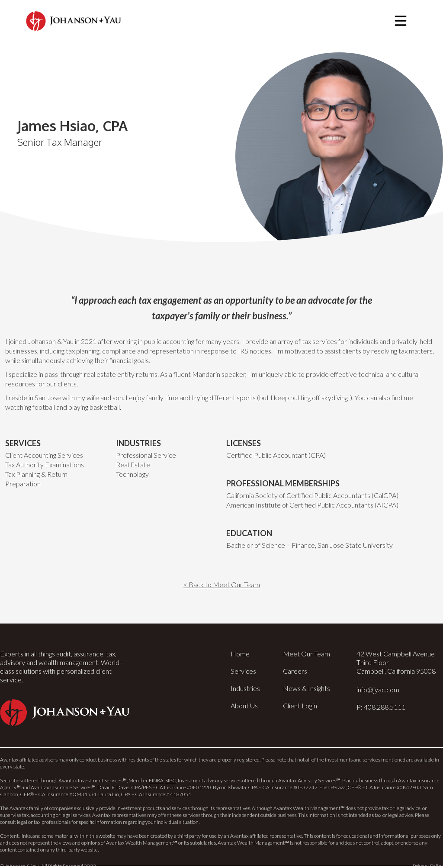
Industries (245, 688)
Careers (295, 671)
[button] (401, 21)
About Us (244, 706)
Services (243, 671)
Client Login (300, 706)
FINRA (156, 780)
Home (240, 654)
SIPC (171, 780)
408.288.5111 (385, 707)
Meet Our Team (307, 654)
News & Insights (307, 688)
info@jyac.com (378, 690)
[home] (74, 21)
